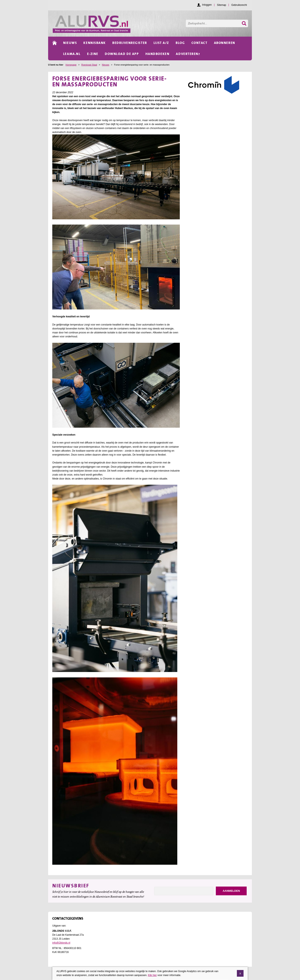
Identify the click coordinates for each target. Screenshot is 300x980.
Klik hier (152, 975)
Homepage (71, 65)
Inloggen (207, 5)
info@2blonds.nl (61, 943)
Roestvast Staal (89, 65)
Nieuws (106, 65)
